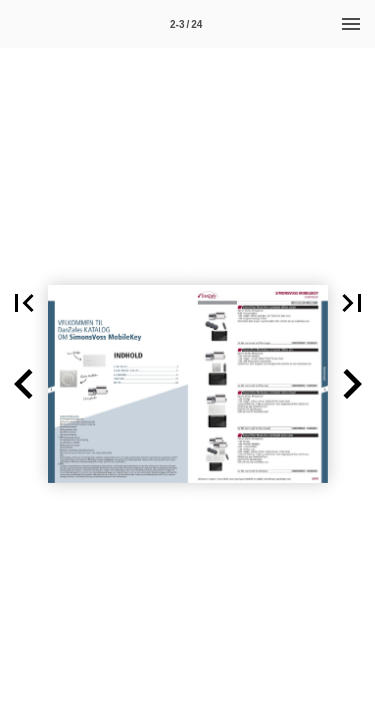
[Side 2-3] (186, 24)
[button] (24, 384)
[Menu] (351, 24)
